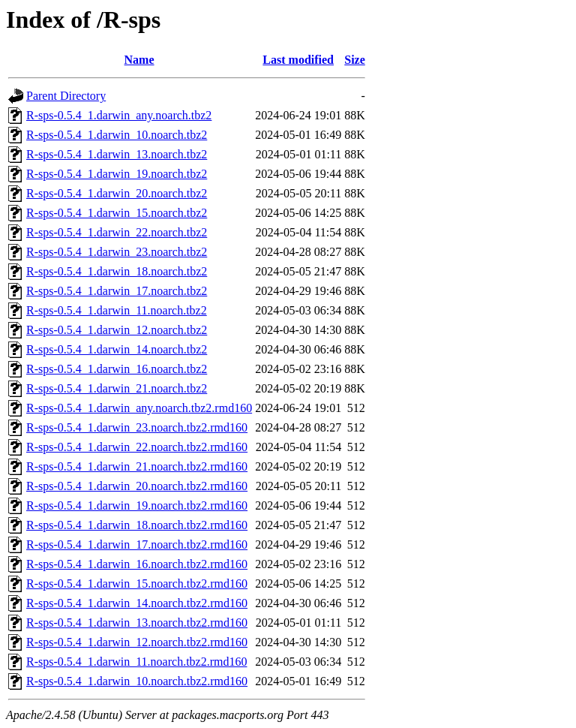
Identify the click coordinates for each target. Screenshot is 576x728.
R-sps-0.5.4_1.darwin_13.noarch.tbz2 (117, 154)
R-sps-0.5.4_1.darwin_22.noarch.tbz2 (117, 232)
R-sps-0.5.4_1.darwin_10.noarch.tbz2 (117, 135)
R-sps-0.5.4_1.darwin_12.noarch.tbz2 (117, 330)
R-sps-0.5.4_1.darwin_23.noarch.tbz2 (117, 252)
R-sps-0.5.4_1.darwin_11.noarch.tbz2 (117, 310)
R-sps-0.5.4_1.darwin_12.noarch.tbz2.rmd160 (137, 642)
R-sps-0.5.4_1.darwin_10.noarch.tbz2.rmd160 (137, 681)
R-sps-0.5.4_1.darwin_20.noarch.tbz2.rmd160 (137, 486)
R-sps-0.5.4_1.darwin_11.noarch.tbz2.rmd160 (136, 662)
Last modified (298, 60)
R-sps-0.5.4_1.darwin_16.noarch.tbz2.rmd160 (137, 564)
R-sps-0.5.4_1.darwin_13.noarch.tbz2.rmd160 (137, 623)
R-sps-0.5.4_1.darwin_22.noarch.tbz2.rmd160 (137, 447)
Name (139, 60)
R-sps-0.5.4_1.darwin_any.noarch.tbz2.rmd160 (139, 408)
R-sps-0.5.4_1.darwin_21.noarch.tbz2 (117, 388)
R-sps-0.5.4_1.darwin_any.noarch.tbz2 (119, 115)
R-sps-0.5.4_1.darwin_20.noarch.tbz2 (117, 193)
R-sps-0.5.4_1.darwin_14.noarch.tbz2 (117, 349)
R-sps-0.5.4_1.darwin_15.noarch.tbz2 (117, 213)
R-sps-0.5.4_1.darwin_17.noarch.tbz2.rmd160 (137, 544)
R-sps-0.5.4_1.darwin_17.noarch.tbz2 (117, 291)
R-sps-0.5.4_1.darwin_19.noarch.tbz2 (117, 174)
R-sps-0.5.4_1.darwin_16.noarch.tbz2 (117, 369)
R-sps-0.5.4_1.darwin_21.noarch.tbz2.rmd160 (137, 466)
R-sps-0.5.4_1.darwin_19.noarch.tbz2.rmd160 (137, 505)
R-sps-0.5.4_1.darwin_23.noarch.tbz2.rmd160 (137, 427)
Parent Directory (66, 96)
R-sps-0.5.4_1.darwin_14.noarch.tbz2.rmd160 (137, 603)
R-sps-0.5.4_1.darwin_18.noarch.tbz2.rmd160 (137, 525)
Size (355, 60)
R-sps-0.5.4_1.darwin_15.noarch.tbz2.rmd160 (137, 584)
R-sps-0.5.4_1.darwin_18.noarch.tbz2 (117, 271)
